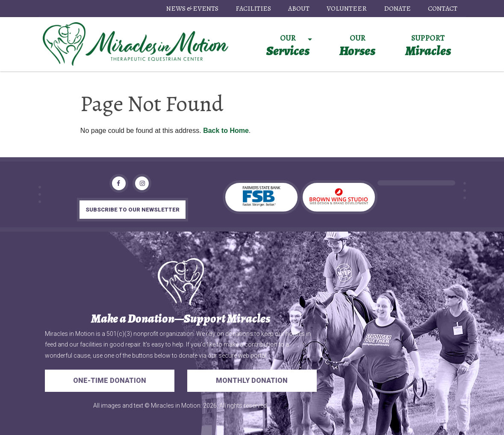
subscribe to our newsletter (133, 210)
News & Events (192, 9)
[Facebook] (119, 183)
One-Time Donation (110, 381)
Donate (397, 9)
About (299, 9)
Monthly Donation (252, 381)
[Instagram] (142, 183)
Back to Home (226, 131)
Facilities (253, 9)
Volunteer (347, 9)
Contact (443, 9)
